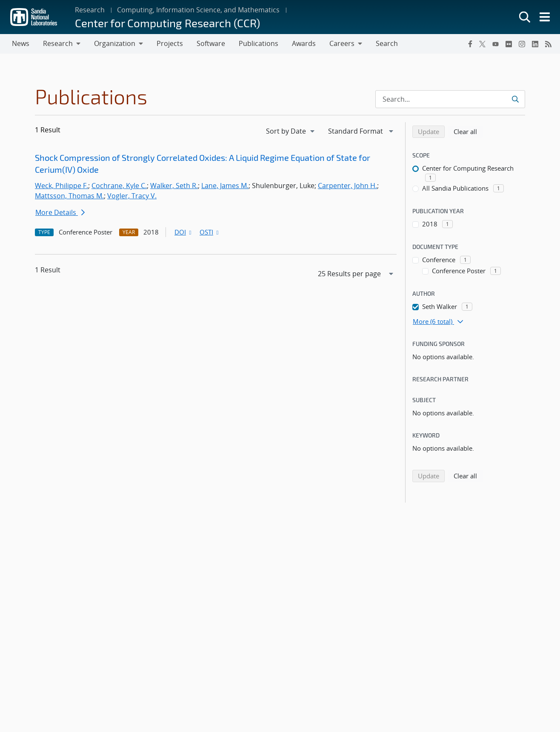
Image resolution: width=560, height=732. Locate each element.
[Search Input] (450, 99)
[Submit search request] (516, 99)
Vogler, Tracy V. (132, 196)
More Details (60, 212)
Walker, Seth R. (174, 186)
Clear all (468, 131)
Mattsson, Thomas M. (69, 196)
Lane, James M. (225, 186)
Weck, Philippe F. (61, 186)
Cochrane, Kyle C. (119, 186)
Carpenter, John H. (347, 186)
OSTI (210, 232)
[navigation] (291, 131)
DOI (184, 232)
